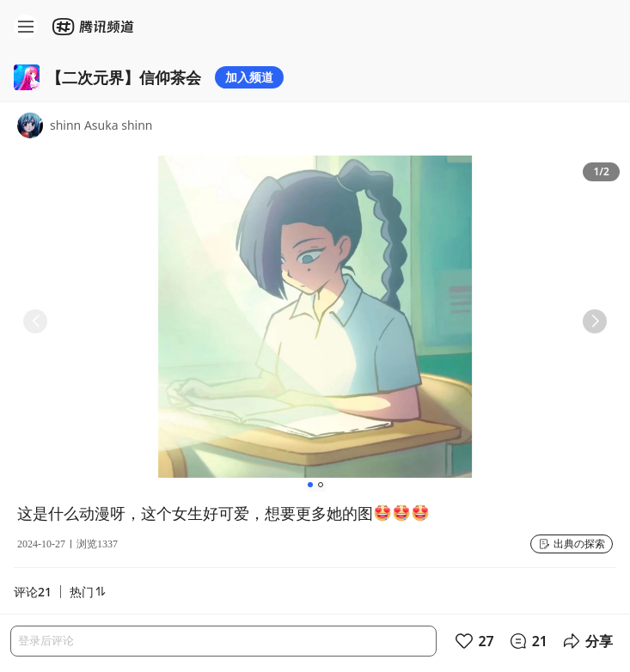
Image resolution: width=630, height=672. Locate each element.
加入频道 (249, 77)
